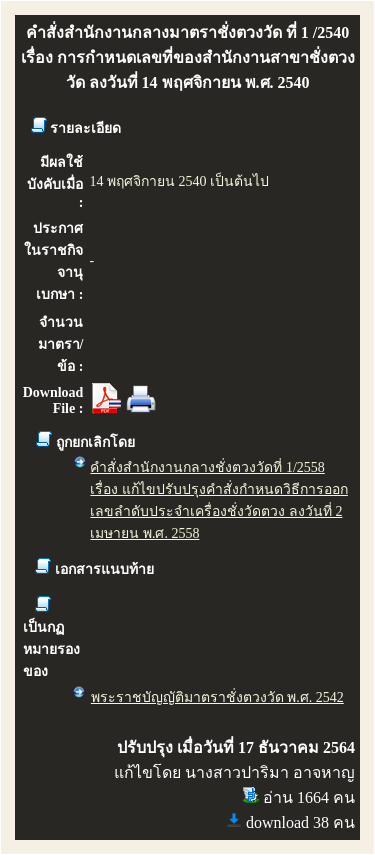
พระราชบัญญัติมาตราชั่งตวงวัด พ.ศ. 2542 (217, 697)
